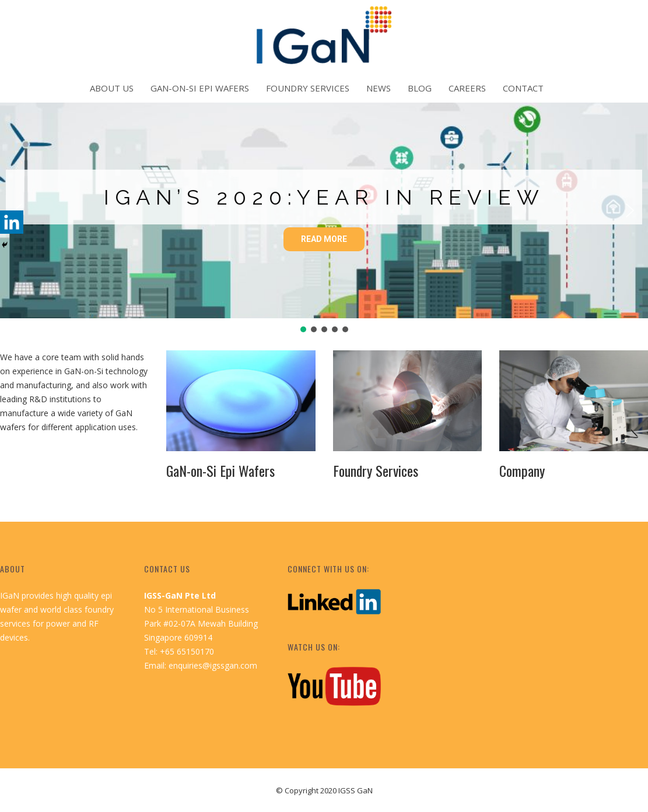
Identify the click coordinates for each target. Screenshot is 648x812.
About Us (112, 88)
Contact (523, 88)
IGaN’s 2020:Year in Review (324, 197)
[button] (630, 210)
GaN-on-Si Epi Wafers (200, 88)
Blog (420, 88)
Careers (467, 88)
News (379, 88)
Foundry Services (308, 88)
